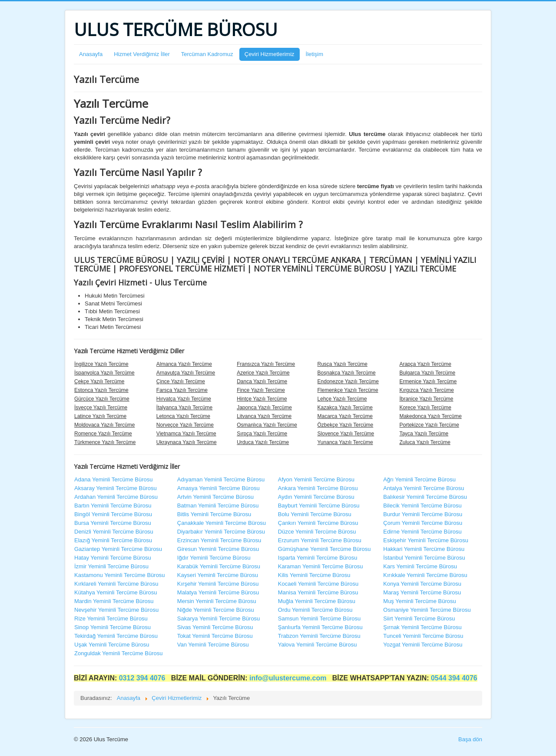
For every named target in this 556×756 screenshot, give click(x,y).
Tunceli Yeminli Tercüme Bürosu (423, 636)
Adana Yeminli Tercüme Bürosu (113, 479)
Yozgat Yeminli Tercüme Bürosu (423, 645)
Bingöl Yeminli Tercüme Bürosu (113, 514)
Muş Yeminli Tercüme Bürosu (419, 601)
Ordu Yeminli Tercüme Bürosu (315, 610)
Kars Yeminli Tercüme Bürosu (420, 566)
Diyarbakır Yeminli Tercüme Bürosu (221, 532)
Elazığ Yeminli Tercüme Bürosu (113, 540)
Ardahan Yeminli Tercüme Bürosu (116, 497)
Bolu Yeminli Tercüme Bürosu (315, 514)
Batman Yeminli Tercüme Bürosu (218, 506)
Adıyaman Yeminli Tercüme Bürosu (221, 479)
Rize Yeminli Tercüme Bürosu (111, 618)
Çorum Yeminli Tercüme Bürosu (423, 523)
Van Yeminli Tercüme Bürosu (213, 645)
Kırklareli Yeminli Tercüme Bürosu (116, 584)
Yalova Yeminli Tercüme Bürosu (318, 645)
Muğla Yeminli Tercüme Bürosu (317, 601)
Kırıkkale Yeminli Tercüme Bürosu (425, 575)
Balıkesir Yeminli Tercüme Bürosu (425, 497)
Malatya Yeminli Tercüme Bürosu (218, 592)
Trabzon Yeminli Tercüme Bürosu (319, 636)
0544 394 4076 (454, 678)
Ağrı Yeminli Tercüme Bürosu (419, 479)
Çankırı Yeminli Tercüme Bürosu (318, 523)
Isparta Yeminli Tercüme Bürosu (318, 558)
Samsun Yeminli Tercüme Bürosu (319, 618)
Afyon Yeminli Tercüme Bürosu (316, 479)
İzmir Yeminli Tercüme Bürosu (111, 566)
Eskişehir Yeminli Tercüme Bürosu (426, 540)
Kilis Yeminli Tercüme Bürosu (314, 575)
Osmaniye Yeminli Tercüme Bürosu (427, 610)
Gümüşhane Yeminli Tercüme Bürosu (324, 549)
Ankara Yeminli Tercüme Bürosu (318, 488)
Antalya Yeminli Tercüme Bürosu (424, 488)
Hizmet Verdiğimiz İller (142, 54)
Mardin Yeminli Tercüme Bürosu (114, 601)
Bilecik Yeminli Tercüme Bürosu (422, 506)
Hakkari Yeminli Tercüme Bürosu (424, 549)
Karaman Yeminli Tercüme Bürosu (321, 566)
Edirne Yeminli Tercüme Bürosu (422, 532)
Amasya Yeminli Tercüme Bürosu (218, 488)
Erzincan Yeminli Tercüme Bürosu (219, 540)
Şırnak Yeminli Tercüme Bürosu (422, 627)
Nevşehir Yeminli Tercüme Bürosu (116, 610)
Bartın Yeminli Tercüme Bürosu (113, 506)
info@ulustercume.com (289, 678)
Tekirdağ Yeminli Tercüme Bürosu (116, 636)
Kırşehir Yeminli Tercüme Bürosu (218, 584)
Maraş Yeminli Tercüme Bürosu (422, 592)
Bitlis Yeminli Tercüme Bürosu (214, 514)
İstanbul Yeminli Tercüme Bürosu (424, 558)
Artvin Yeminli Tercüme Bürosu (215, 497)
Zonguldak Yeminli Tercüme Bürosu (119, 653)
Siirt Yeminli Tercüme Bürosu (419, 618)
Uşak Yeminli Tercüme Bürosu (112, 645)
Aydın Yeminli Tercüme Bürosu (316, 497)
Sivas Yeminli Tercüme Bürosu (215, 627)
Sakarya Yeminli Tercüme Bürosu (219, 618)
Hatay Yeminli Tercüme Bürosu (113, 558)
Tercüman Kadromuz (207, 54)
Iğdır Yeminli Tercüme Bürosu (214, 558)
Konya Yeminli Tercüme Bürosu (422, 584)
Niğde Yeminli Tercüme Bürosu (216, 610)
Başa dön (470, 739)
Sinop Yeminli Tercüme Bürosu (113, 627)
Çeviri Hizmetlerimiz (270, 54)
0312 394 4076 (143, 678)
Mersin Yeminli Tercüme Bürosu (217, 601)
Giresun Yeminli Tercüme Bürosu (218, 549)
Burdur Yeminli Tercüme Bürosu (423, 514)
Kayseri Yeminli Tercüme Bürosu (218, 575)
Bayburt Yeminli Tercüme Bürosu (319, 506)
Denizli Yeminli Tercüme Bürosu (114, 532)
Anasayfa (91, 54)
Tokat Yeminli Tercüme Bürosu (215, 636)
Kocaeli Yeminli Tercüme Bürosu (318, 584)
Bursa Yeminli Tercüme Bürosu (113, 523)
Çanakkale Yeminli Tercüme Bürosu (222, 523)
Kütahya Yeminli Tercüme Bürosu (116, 592)
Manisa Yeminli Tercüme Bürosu (318, 592)
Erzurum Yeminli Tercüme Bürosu (320, 540)
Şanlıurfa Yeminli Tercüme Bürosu (320, 627)
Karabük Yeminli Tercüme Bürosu (219, 566)
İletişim (314, 54)
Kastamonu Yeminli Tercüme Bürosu (120, 575)
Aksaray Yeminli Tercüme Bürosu (116, 488)
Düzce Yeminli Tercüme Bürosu (317, 532)
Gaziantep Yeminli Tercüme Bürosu (118, 549)
